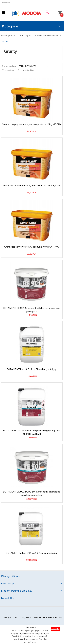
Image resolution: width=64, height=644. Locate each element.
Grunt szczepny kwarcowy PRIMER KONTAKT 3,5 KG (32, 185)
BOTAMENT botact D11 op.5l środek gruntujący (32, 369)
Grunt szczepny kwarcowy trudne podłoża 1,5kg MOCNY (32, 124)
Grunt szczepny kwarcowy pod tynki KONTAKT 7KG (32, 247)
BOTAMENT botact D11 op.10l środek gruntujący (32, 553)
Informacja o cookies (10, 617)
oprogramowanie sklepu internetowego (37, 617)
